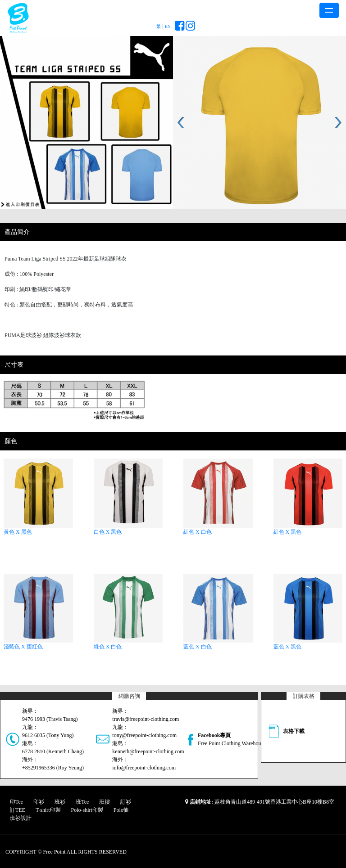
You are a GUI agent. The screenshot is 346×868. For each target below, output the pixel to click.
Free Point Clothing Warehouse (232, 743)
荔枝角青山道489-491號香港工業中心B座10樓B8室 (274, 802)
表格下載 (294, 731)
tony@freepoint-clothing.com (144, 735)
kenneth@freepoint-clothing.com (148, 751)
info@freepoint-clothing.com (144, 768)
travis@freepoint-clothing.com (146, 719)
